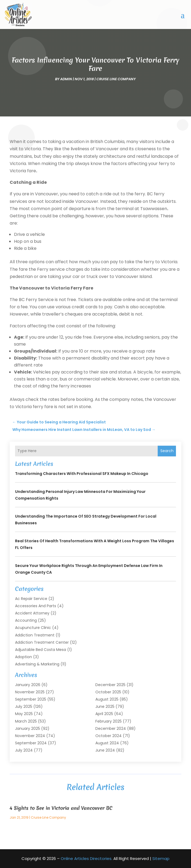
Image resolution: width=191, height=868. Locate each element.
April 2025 (104, 714)
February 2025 (109, 721)
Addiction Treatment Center (42, 642)
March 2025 (26, 721)
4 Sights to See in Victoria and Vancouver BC (61, 808)
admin (66, 79)
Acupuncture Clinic (33, 628)
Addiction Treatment (35, 635)
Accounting (26, 620)
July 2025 (24, 706)
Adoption (24, 657)
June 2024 (105, 750)
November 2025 (30, 692)
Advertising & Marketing (37, 664)
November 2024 (30, 736)
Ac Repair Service (31, 599)
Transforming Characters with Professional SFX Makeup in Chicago (82, 474)
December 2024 (111, 728)
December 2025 (110, 685)
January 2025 (28, 728)
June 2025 (105, 706)
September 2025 (31, 699)
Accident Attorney (32, 613)
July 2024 (24, 750)
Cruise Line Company (116, 79)
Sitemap (161, 858)
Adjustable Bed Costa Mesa (41, 650)
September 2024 (31, 743)
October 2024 (109, 736)
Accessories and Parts (36, 606)
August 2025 (107, 699)
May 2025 (24, 714)
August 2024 (107, 743)
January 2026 (28, 685)
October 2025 (108, 692)
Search (167, 451)
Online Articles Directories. (87, 858)
